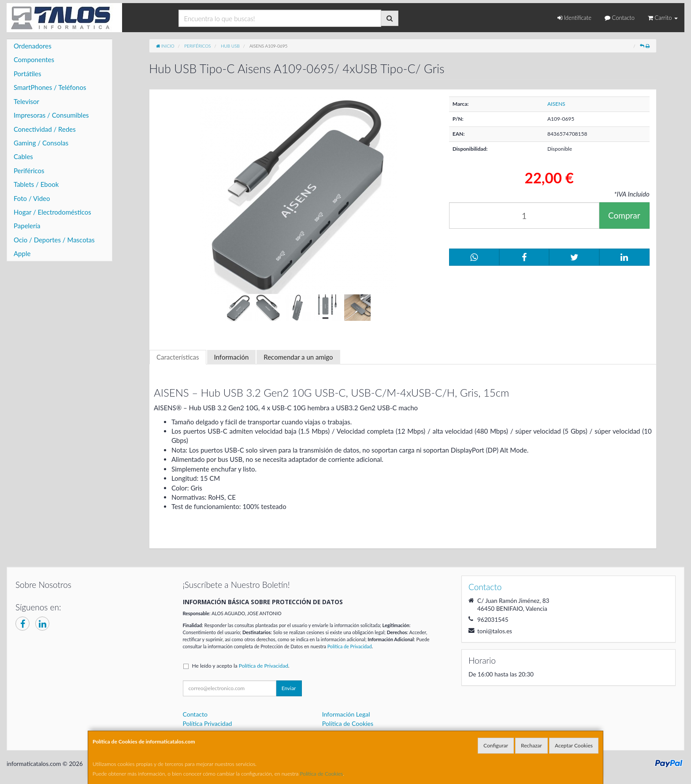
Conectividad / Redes (45, 129)
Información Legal (346, 714)
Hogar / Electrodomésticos (52, 212)
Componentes (34, 59)
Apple (22, 253)
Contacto (620, 18)
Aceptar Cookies (574, 745)
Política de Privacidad (350, 646)
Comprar (624, 215)
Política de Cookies (322, 774)
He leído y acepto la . (241, 666)
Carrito (663, 18)
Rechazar (531, 745)
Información (232, 357)
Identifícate (574, 18)
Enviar (289, 688)
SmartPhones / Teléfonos (50, 87)
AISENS (556, 104)
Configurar (496, 745)
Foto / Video (32, 198)
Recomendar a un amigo (298, 357)
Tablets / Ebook (36, 184)
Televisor (26, 101)
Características (178, 357)
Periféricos (29, 171)
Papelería (27, 226)
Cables (23, 156)
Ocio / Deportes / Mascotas (54, 240)
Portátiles (28, 74)
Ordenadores (33, 46)
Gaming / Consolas (41, 143)
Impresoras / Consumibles (51, 115)
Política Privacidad (208, 723)
